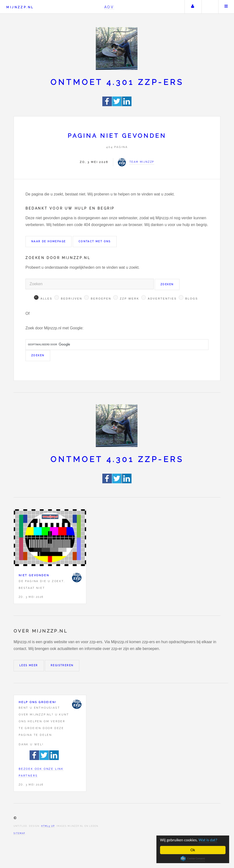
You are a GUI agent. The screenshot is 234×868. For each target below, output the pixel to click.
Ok (193, 850)
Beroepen (101, 299)
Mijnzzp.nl (20, 7)
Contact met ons (95, 241)
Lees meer (29, 665)
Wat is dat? (208, 840)
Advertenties (162, 299)
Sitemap (19, 833)
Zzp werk (129, 299)
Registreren (62, 665)
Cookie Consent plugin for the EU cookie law (193, 859)
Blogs (192, 299)
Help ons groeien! (38, 702)
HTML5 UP (48, 826)
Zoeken (210, 7)
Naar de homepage (48, 241)
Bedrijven (72, 299)
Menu (226, 7)
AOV (109, 7)
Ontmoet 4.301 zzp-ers (117, 82)
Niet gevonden (34, 575)
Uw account (193, 7)
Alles (46, 299)
